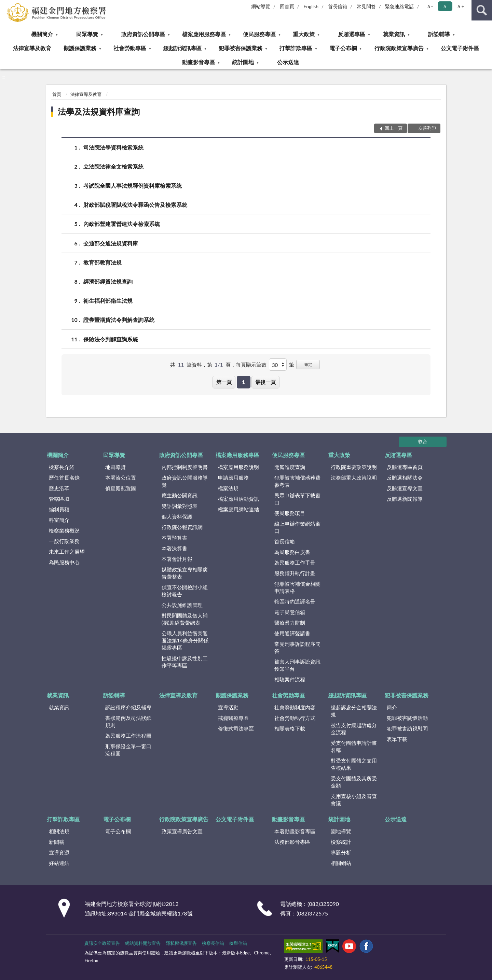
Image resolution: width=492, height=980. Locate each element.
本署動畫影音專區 (295, 831)
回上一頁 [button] (394, 128)
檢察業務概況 (64, 530)
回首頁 (287, 6)
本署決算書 (174, 548)
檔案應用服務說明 (238, 467)
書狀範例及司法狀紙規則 (128, 721)
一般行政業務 (64, 541)
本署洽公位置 (121, 478)
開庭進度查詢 (290, 467)
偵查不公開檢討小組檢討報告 (185, 591)
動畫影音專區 (199, 62)
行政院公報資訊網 (182, 527)
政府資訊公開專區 (143, 34)
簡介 (392, 707)
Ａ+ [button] (460, 6)
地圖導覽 (115, 467)
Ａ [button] (445, 6)
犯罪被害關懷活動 (407, 718)
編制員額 (59, 509)
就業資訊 (394, 34)
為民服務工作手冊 (295, 563)
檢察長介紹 (62, 467)
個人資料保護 (177, 516)
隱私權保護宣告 (181, 943)
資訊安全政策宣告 (102, 943)
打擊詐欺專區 (296, 48)
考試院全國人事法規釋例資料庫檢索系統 (133, 186)
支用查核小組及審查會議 (354, 800)
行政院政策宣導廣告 (399, 48)
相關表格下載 (290, 728)
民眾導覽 (87, 34)
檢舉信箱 (238, 943)
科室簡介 (59, 520)
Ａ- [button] (430, 6)
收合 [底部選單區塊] (423, 441)
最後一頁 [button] (265, 382)
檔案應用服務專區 (204, 34)
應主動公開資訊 (180, 495)
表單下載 (397, 739)
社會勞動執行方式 (295, 718)
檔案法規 (228, 488)
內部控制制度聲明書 (185, 467)
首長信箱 (338, 6)
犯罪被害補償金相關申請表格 (297, 587)
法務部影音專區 (292, 842)
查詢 (482, 10)
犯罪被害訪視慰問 (407, 728)
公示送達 (288, 62)
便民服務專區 (259, 34)
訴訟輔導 (439, 34)
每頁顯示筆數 (251, 365)
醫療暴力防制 (290, 623)
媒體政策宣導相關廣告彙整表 (185, 573)
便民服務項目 (290, 513)
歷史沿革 (59, 488)
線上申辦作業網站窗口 (297, 527)
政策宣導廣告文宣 (182, 831)
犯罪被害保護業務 (241, 48)
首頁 (57, 94)
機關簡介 (42, 34)
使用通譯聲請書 (292, 633)
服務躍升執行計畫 (295, 573)
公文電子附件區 (460, 48)
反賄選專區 (352, 34)
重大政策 (304, 34)
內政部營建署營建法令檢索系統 (122, 224)
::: (5, 5)
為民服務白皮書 (292, 552)
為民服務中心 (64, 562)
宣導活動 (228, 707)
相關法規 (59, 831)
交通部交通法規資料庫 (111, 243)
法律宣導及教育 (32, 48)
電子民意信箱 (290, 612)
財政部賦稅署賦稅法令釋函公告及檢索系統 (135, 205)
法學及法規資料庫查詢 (99, 111)
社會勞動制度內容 (295, 707)
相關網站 (341, 863)
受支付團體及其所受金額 (354, 782)
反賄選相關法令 (405, 478)
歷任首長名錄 (64, 478)
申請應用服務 (233, 478)
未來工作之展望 (67, 552)
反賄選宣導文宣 (405, 488)
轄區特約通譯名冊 (295, 601)
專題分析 (341, 852)
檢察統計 (341, 842)
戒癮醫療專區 (233, 718)
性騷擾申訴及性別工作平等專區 (185, 662)
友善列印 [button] (427, 128)
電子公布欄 (343, 48)
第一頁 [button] (224, 382)
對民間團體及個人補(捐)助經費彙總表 (185, 619)
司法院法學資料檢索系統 (113, 147)
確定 (308, 364)
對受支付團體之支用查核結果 (354, 764)
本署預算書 (174, 538)
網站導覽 (261, 6)
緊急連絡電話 (399, 6)
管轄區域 (59, 499)
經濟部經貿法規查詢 (108, 281)
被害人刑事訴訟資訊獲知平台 (297, 665)
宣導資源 (59, 852)
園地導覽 (341, 831)
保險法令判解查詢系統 (111, 339)
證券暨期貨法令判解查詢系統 (119, 320)
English (311, 6)
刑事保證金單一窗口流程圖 (128, 750)
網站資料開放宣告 (143, 943)
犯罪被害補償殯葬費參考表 (297, 481)
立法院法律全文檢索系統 (113, 166)
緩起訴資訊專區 (182, 48)
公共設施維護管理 (182, 605)
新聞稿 (57, 842)
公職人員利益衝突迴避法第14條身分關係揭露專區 (185, 640)
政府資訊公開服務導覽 (185, 481)
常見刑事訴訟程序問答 (297, 647)
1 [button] (243, 382)
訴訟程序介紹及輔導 (128, 707)
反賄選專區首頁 (405, 467)
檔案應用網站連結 (238, 509)
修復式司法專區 (236, 728)
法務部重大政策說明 (354, 478)
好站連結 (59, 863)
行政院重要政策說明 (354, 467)
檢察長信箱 (213, 943)
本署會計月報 (177, 559)
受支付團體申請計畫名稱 (354, 746)
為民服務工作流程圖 (128, 736)
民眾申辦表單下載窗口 (297, 499)
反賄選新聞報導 (405, 499)
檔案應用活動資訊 (238, 499)
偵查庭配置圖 (121, 488)
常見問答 (366, 6)
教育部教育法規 (102, 262)
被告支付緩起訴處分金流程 (354, 729)
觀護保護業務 (80, 48)
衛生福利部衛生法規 (108, 301)
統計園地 (243, 62)
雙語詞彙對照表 (180, 506)
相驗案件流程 (290, 679)
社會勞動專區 (130, 48)
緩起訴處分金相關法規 (354, 711)
